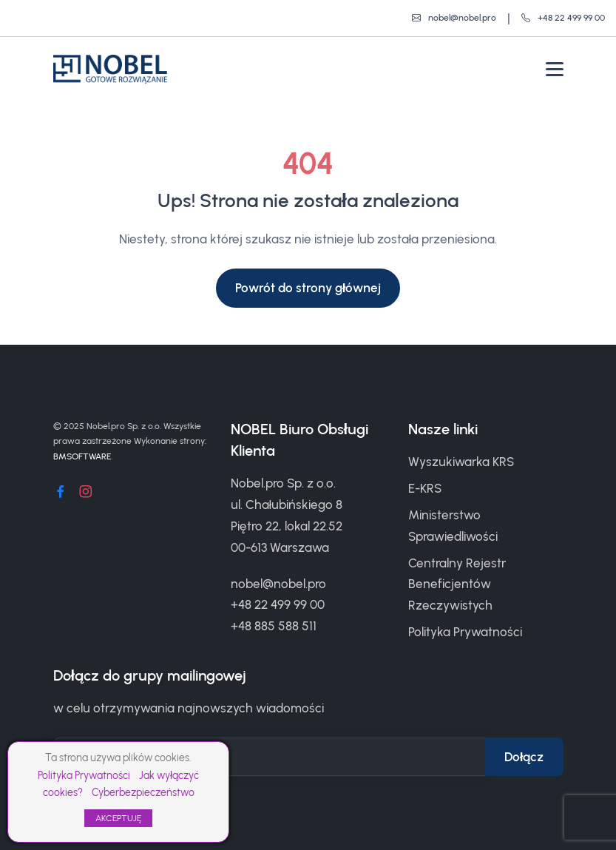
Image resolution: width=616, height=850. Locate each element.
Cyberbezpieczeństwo (143, 793)
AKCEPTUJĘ (118, 818)
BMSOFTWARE (82, 456)
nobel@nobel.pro (278, 584)
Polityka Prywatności (84, 776)
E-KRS (425, 488)
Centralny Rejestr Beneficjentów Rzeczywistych (457, 584)
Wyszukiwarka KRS (461, 462)
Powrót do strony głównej (308, 288)
